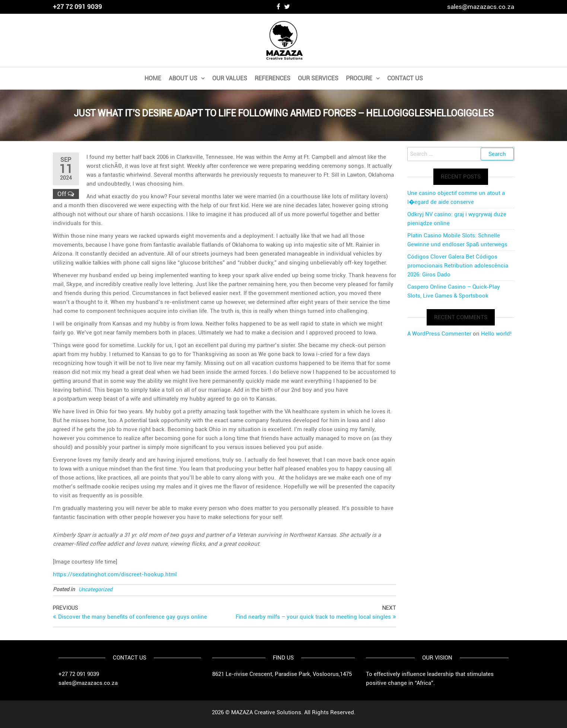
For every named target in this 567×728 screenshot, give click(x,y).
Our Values (230, 78)
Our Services (318, 78)
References (273, 78)
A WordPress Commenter (439, 334)
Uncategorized (95, 589)
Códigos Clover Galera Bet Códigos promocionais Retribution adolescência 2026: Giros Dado (458, 266)
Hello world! (496, 334)
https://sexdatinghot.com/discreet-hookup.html (115, 574)
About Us (183, 78)
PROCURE (359, 78)
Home (153, 78)
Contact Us (405, 78)
